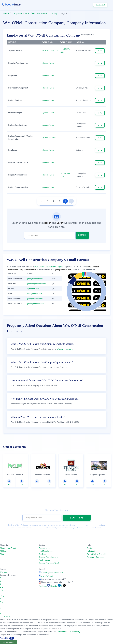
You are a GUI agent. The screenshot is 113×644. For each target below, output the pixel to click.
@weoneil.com (48, 63)
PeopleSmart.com (38, 528)
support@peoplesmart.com (51, 573)
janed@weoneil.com (35, 304)
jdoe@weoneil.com (35, 279)
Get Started (100, 5)
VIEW (100, 51)
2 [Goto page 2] (54, 201)
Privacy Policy (94, 525)
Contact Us (92, 548)
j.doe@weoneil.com (35, 299)
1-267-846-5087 (46, 576)
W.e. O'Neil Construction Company (41, 14)
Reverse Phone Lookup (48, 557)
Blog (2, 554)
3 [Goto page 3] (59, 201)
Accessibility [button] (7, 638)
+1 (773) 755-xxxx (65, 175)
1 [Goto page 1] (48, 201)
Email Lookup (44, 560)
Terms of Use (81, 525)
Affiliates (4, 551)
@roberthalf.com (49, 138)
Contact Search (45, 548)
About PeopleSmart (8, 548)
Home (6, 14)
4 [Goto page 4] (65, 201)
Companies (17, 14)
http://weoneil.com (65, 349)
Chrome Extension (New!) (49, 563)
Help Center (92, 551)
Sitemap (3, 572)
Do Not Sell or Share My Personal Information (97, 556)
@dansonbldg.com (50, 51)
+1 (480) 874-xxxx (66, 51)
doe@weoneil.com (35, 294)
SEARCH (82, 235)
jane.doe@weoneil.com (37, 284)
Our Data (42, 554)
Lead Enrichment (46, 551)
